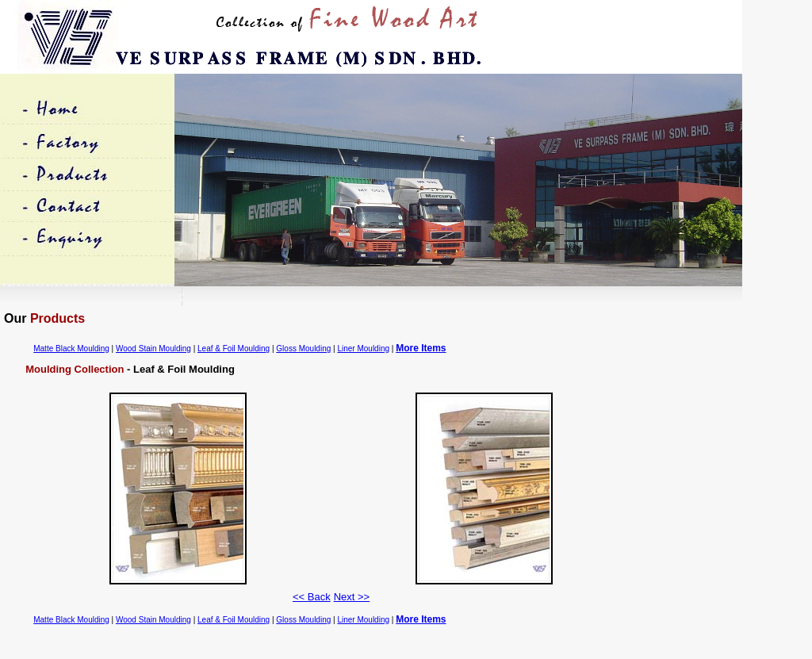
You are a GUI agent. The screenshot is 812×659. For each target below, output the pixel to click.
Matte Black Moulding (71, 349)
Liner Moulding (363, 349)
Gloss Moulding (303, 349)
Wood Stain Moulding (153, 349)
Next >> (352, 597)
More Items (421, 348)
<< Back (312, 597)
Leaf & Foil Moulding (234, 349)
